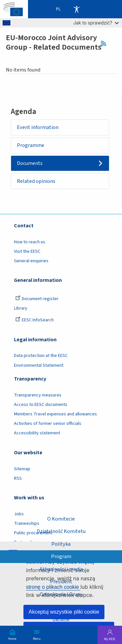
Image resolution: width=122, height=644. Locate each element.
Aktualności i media (61, 569)
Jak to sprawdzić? (96, 23)
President (61, 582)
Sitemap (22, 469)
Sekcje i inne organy (61, 607)
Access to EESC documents (41, 405)
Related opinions (36, 181)
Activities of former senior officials (48, 424)
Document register (37, 299)
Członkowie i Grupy (61, 594)
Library (21, 308)
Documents (30, 163)
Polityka (61, 544)
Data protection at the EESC (41, 356)
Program (61, 556)
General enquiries (31, 261)
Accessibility (76, 9)
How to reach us (30, 242)
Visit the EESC (27, 251)
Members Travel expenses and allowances (55, 414)
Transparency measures (38, 395)
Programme (31, 145)
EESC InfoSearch (34, 320)
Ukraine (61, 620)
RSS (105, 44)
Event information (38, 127)
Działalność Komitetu (61, 531)
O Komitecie (61, 519)
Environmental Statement (39, 365)
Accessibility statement (37, 433)
